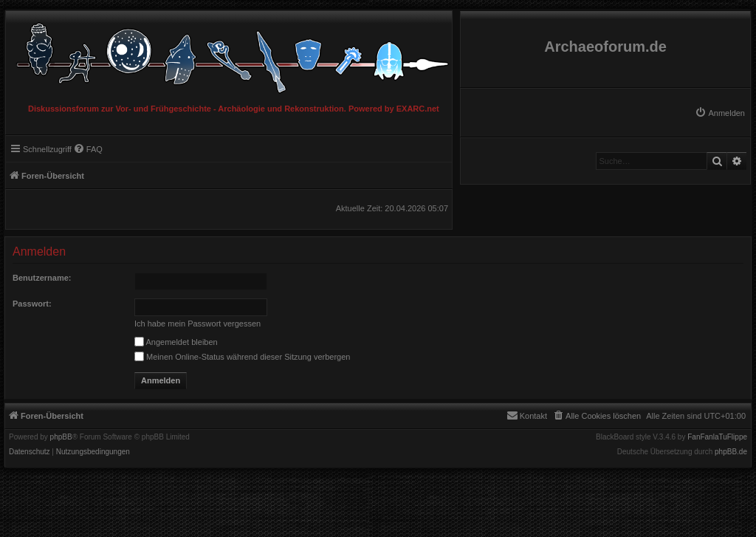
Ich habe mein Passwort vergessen (197, 324)
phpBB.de (731, 452)
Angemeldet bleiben (176, 342)
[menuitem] (720, 113)
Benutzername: (42, 278)
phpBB (61, 437)
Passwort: (32, 304)
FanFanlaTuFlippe (717, 437)
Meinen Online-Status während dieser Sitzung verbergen (242, 357)
